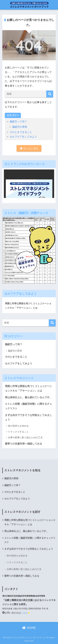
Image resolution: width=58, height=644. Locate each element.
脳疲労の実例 (20, 127)
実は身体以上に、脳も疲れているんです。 (28, 397)
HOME (29, 628)
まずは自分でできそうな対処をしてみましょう (28, 417)
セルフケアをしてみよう (23, 137)
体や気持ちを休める (18, 426)
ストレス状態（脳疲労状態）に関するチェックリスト (28, 406)
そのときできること (21, 132)
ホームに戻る (29, 148)
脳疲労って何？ (18, 122)
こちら (26, 613)
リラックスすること (18, 432)
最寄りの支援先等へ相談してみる (24, 444)
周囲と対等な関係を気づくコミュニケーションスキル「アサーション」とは (28, 306)
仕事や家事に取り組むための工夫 (25, 437)
